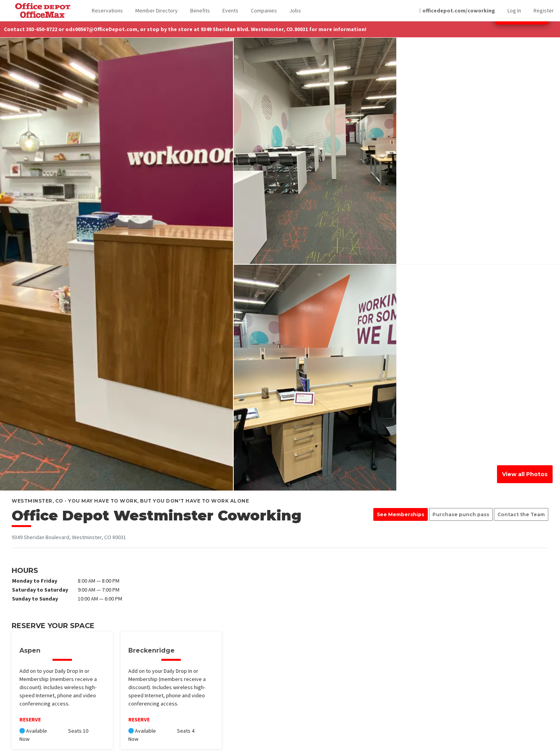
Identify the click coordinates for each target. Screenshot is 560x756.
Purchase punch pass (461, 514)
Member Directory (157, 10)
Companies (264, 10)
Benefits (200, 10)
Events (230, 10)
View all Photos (525, 474)
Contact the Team (521, 514)
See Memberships (401, 514)
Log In (514, 10)
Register (544, 10)
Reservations (107, 10)
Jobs (295, 10)
